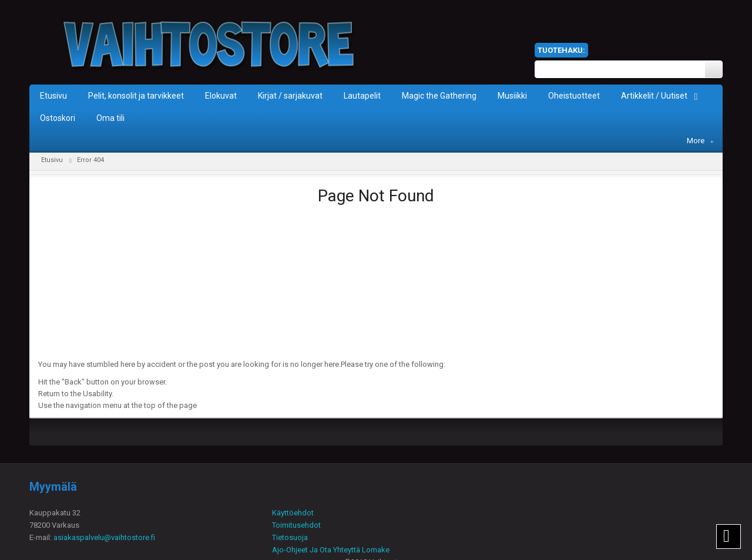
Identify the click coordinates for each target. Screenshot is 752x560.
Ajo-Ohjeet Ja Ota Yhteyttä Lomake (331, 550)
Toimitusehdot (296, 525)
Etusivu (52, 160)
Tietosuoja (290, 537)
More (700, 141)
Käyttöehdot (293, 513)
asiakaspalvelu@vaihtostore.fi (104, 537)
